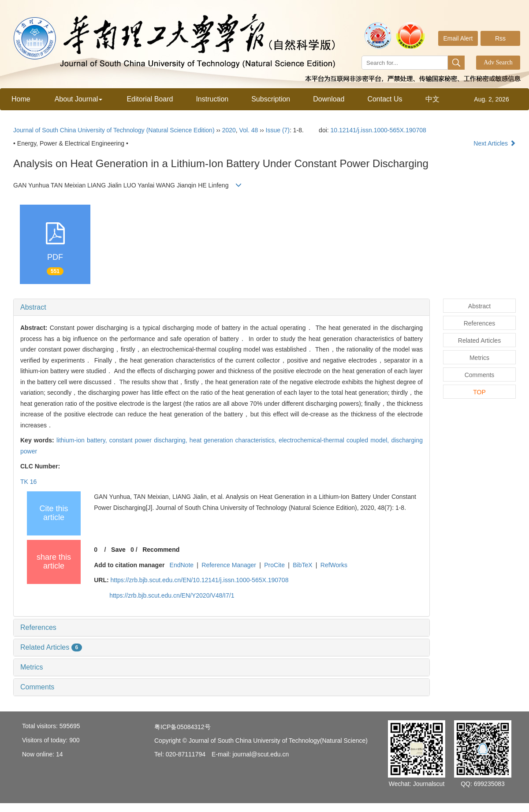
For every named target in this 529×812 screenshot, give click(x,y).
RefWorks (334, 565)
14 (60, 754)
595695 (70, 726)
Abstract (33, 307)
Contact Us (385, 99)
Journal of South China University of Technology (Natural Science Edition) (114, 130)
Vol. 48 (249, 130)
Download (329, 99)
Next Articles (495, 143)
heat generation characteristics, (234, 440)
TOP (479, 392)
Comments (37, 687)
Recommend (161, 550)
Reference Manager (229, 565)
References (38, 627)
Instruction (212, 99)
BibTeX (302, 565)
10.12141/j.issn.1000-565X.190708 (378, 130)
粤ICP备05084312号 (183, 727)
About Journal (79, 99)
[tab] (222, 307)
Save (118, 550)
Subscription (271, 99)
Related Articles (51, 647)
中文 (432, 99)
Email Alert (458, 38)
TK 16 (28, 482)
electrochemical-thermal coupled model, (335, 440)
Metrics (32, 667)
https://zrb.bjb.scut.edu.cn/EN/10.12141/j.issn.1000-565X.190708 (199, 580)
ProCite (274, 565)
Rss (500, 38)
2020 (229, 130)
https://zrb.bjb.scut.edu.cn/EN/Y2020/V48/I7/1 (172, 595)
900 (74, 740)
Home (21, 99)
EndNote (182, 565)
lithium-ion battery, (83, 440)
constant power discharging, (149, 440)
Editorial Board (150, 99)
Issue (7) (278, 130)
